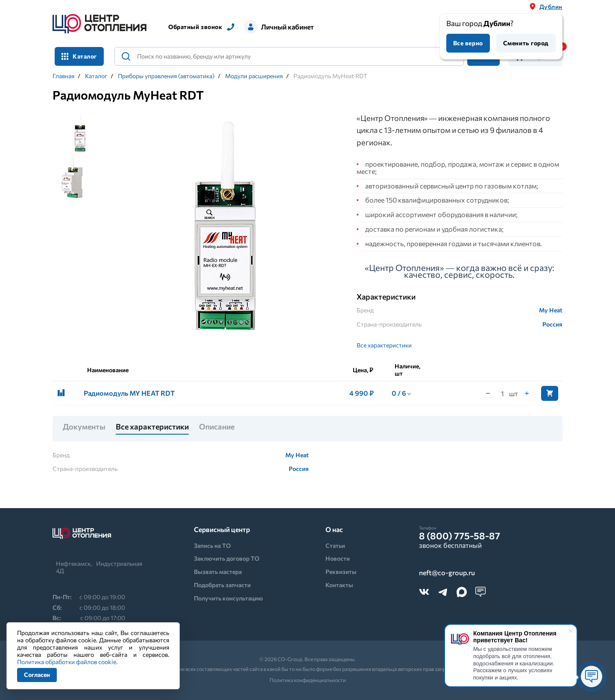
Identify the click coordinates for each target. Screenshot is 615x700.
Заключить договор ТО (227, 558)
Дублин (551, 7)
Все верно (468, 43)
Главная (63, 76)
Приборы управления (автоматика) (166, 76)
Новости (338, 558)
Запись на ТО (212, 546)
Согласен (37, 675)
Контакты (339, 585)
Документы (84, 427)
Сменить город (526, 43)
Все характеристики (384, 345)
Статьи (335, 546)
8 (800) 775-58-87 (460, 536)
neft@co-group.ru (447, 573)
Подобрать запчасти (222, 585)
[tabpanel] (226, 228)
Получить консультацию (228, 598)
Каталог (79, 56)
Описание (217, 427)
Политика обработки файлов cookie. (67, 662)
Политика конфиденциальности (308, 680)
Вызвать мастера (218, 572)
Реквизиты (341, 572)
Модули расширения (254, 76)
